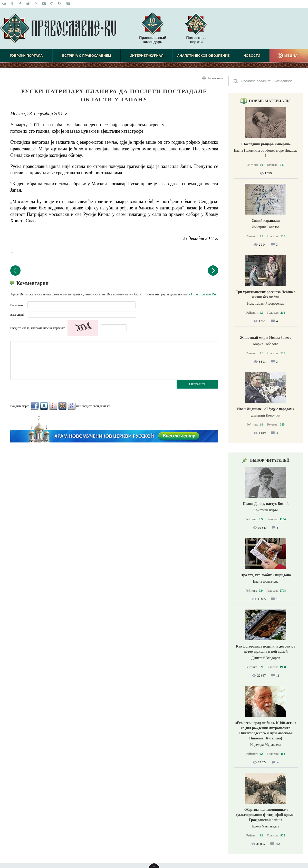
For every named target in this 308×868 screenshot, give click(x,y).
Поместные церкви (196, 40)
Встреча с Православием (86, 56)
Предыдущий (15, 271)
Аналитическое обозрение (203, 56)
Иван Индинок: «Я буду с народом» (266, 409)
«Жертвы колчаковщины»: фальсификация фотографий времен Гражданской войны (266, 815)
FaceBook (35, 406)
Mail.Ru (62, 406)
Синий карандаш (266, 221)
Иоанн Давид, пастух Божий (266, 504)
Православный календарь (153, 31)
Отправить (197, 384)
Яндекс (53, 406)
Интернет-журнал (146, 56)
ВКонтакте (44, 406)
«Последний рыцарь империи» (266, 144)
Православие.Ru (203, 294)
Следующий (213, 271)
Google (72, 406)
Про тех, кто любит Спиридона (266, 575)
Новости (252, 56)
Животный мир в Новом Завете (266, 338)
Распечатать (215, 78)
